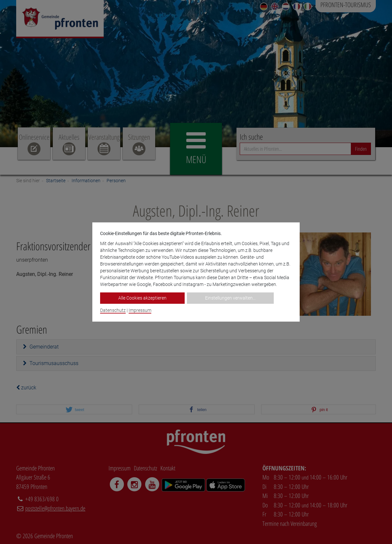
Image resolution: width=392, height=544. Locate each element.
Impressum (140, 310)
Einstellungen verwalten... (230, 298)
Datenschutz (113, 310)
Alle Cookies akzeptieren (142, 298)
